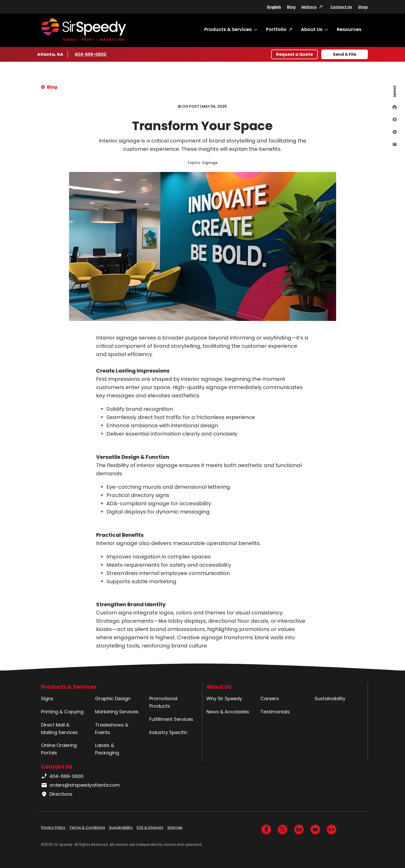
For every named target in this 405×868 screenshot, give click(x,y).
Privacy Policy (53, 827)
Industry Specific (168, 732)
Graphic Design (113, 699)
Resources (349, 29)
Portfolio (276, 29)
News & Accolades (228, 712)
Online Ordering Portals (59, 749)
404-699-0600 (90, 54)
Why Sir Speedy (224, 699)
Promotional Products (163, 702)
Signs (47, 699)
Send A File (345, 54)
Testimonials (275, 712)
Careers (270, 699)
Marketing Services (117, 712)
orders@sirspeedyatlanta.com (80, 785)
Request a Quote (294, 54)
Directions (57, 794)
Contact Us (341, 7)
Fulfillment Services (171, 719)
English (274, 7)
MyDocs (309, 7)
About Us (312, 29)
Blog (291, 7)
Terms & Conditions (87, 827)
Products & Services (228, 29)
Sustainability (330, 699)
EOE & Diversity (150, 827)
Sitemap (175, 827)
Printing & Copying (62, 712)
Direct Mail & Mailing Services (59, 729)
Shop (363, 7)
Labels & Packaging (107, 749)
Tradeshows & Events (112, 729)
